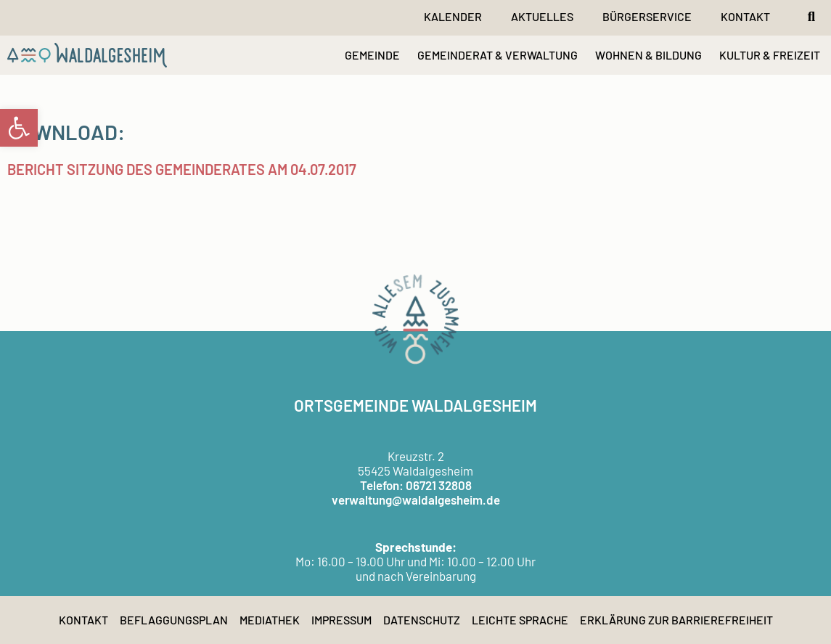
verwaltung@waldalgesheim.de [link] (416, 500)
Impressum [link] (341, 620)
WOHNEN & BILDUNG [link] (648, 55)
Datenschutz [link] (422, 620)
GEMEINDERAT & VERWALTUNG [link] (498, 55)
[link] (19, 128)
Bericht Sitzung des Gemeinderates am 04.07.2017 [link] (182, 169)
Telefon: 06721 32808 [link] (416, 485)
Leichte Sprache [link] (520, 620)
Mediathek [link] (270, 620)
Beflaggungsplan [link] (174, 620)
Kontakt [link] (745, 16)
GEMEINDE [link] (372, 55)
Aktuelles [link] (542, 16)
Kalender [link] (453, 16)
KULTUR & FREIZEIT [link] (770, 55)
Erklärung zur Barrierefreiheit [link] (676, 620)
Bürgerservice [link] (647, 16)
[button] (811, 17)
